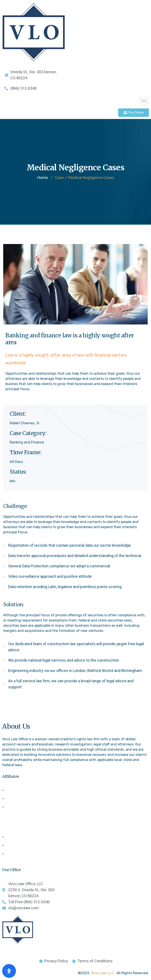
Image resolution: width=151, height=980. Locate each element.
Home (42, 178)
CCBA (11, 854)
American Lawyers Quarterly (30, 790)
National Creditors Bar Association (34, 837)
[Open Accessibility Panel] (9, 971)
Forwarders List (19, 807)
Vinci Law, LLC (103, 973)
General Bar (16, 846)
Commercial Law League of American (37, 799)
